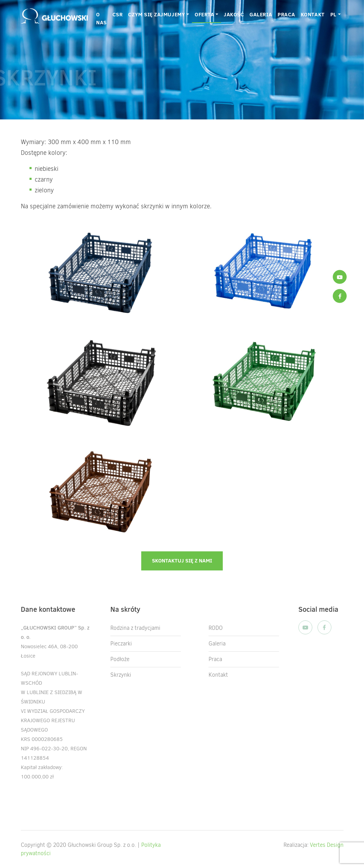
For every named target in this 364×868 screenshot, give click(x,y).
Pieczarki (121, 644)
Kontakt (218, 675)
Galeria (217, 644)
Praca (215, 659)
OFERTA (204, 14)
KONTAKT (313, 14)
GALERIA (261, 14)
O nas (101, 18)
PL (333, 14)
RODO (216, 628)
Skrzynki (121, 675)
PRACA (286, 14)
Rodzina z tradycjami (135, 628)
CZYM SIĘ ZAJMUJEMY (156, 14)
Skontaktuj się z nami (182, 561)
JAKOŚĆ (234, 14)
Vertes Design (327, 845)
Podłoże (120, 659)
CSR (118, 14)
